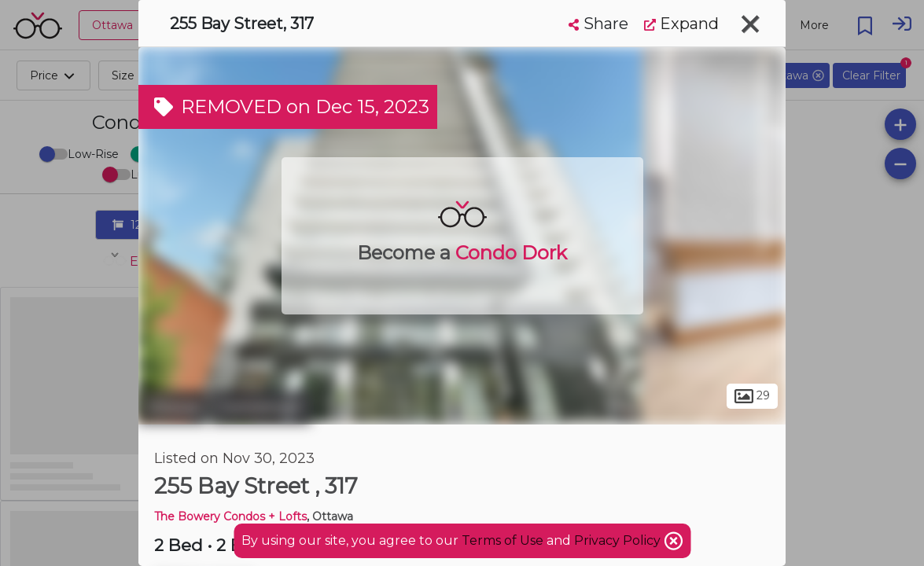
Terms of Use (502, 540)
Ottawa (173, 407)
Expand (681, 24)
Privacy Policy (619, 540)
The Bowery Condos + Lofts (230, 516)
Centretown (261, 407)
